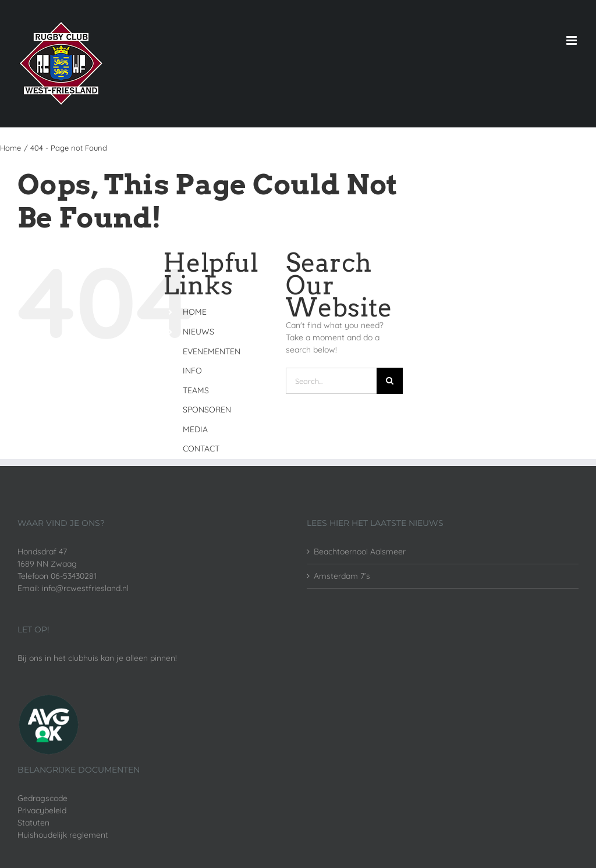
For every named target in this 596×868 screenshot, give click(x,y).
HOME (195, 312)
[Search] (390, 381)
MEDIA (195, 429)
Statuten (33, 823)
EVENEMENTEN (212, 351)
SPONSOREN (207, 410)
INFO (192, 371)
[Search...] (331, 381)
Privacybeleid (42, 810)
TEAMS (196, 390)
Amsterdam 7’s (342, 576)
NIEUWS (198, 332)
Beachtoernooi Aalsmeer (360, 552)
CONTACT (201, 449)
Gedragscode (42, 798)
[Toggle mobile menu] (572, 40)
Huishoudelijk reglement (63, 835)
